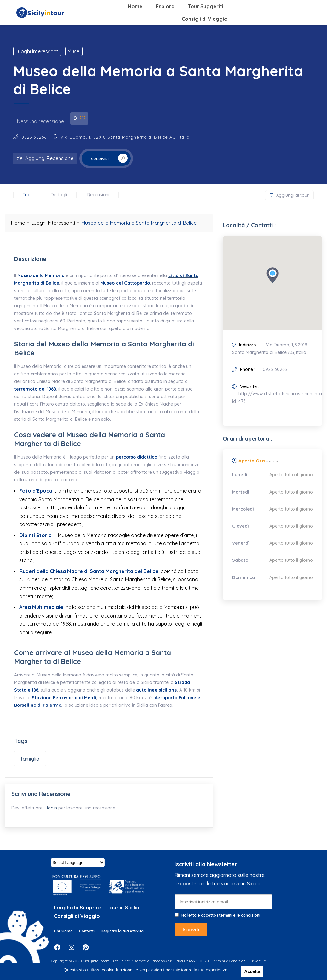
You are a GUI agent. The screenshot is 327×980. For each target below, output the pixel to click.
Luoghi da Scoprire (78, 913)
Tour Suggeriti (206, 6)
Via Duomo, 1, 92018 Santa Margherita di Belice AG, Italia (125, 137)
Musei (74, 51)
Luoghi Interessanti (37, 51)
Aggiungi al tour (287, 194)
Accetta (252, 971)
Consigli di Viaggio (205, 19)
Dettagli (59, 195)
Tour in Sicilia (123, 913)
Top (27, 195)
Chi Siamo (63, 937)
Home (135, 6)
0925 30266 (34, 137)
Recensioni (98, 195)
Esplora (165, 6)
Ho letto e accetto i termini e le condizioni (221, 921)
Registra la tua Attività (122, 937)
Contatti (87, 937)
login (55, 811)
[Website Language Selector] (78, 868)
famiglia (30, 759)
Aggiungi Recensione (45, 158)
